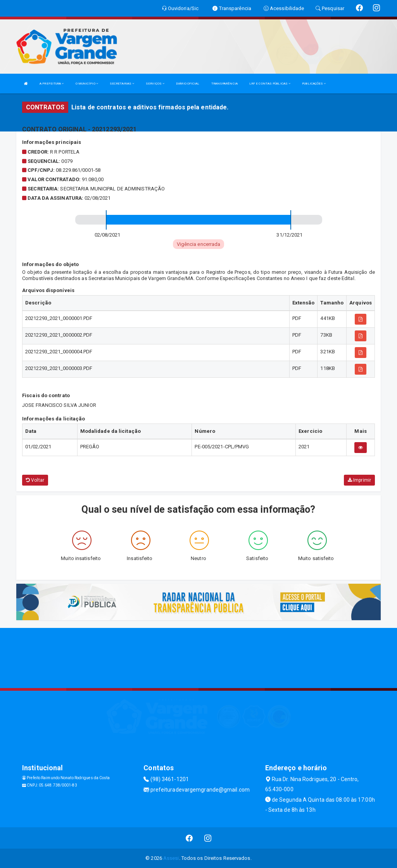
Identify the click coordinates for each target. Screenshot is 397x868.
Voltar (35, 480)
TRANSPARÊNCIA (224, 84)
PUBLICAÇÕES (314, 84)
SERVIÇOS (155, 84)
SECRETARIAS (122, 84)
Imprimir (359, 480)
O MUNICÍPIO (87, 84)
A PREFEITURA (52, 84)
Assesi (171, 858)
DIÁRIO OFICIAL (188, 84)
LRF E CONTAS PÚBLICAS (270, 84)
